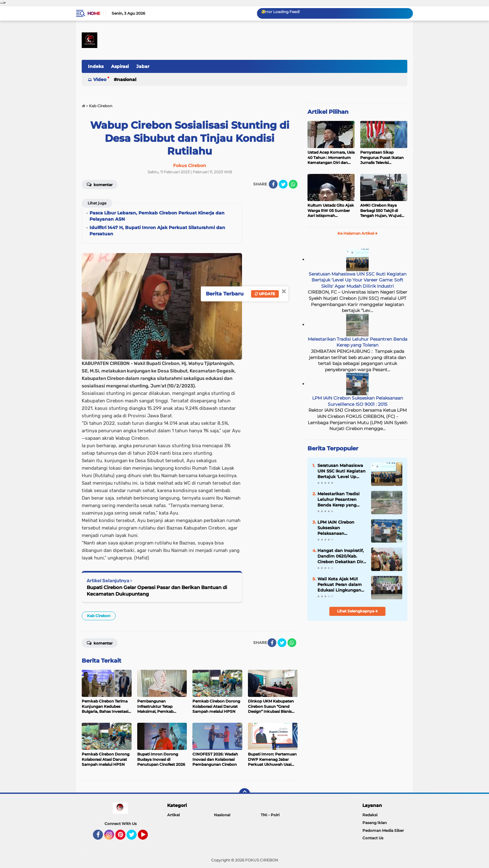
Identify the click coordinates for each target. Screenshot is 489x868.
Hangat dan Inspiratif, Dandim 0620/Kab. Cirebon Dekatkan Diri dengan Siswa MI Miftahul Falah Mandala (341, 556)
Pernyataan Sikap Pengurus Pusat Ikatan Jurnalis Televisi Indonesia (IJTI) (382, 158)
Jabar (143, 66)
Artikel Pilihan (328, 112)
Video (100, 79)
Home (94, 13)
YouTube (147, 837)
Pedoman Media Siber (383, 830)
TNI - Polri (270, 815)
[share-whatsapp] (293, 184)
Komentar (100, 184)
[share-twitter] (283, 184)
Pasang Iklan (375, 823)
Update (265, 294)
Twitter (134, 837)
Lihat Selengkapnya (358, 611)
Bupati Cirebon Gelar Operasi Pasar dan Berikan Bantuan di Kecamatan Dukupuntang (157, 591)
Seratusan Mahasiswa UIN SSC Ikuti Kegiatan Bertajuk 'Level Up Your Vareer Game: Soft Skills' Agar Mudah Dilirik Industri (358, 280)
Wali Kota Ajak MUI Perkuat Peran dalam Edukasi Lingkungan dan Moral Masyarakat (340, 585)
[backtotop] (244, 794)
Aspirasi (120, 66)
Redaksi (370, 815)
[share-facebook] (273, 184)
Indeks (96, 66)
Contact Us (373, 838)
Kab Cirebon (99, 616)
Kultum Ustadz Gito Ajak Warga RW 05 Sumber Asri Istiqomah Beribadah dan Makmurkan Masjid (331, 211)
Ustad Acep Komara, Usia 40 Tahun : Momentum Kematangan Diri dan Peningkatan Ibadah (331, 158)
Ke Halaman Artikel (358, 233)
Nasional (127, 79)
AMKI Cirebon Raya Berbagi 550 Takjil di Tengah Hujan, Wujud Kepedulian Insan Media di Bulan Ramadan (382, 211)
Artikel (173, 815)
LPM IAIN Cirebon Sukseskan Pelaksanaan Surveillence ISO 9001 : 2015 (358, 401)
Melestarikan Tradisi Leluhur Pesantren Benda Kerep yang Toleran (358, 342)
